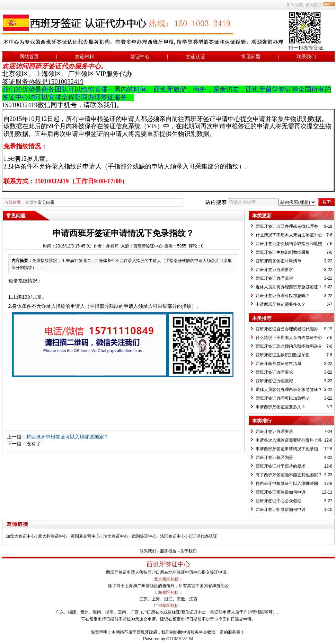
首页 (29, 202)
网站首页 (29, 56)
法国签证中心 (173, 536)
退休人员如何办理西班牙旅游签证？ (289, 287)
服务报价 (168, 551)
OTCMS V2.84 (180, 639)
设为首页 (314, 5)
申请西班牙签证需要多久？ (281, 304)
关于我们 (188, 551)
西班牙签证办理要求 (274, 270)
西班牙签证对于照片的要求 (281, 466)
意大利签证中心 (53, 536)
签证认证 (195, 56)
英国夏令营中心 (85, 536)
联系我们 (306, 56)
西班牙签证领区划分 (274, 458)
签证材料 (85, 56)
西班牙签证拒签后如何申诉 (281, 492)
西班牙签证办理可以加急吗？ (283, 296)
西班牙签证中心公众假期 (278, 501)
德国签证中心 (144, 536)
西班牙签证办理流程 (274, 278)
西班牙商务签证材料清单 (278, 261)
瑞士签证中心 (116, 536)
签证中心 (140, 56)
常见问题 (251, 56)
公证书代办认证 (203, 536)
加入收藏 (295, 5)
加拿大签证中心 (20, 536)
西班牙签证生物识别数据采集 (283, 252)
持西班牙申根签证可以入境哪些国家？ (68, 437)
